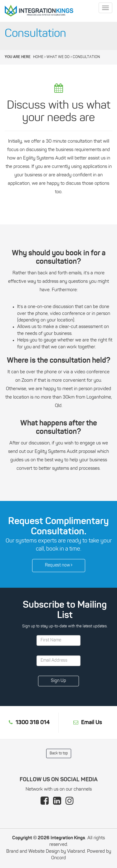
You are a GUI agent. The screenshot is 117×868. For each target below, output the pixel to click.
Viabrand (76, 852)
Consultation (86, 57)
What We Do (58, 57)
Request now (59, 565)
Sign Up (58, 681)
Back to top (59, 753)
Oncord (58, 858)
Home (38, 57)
